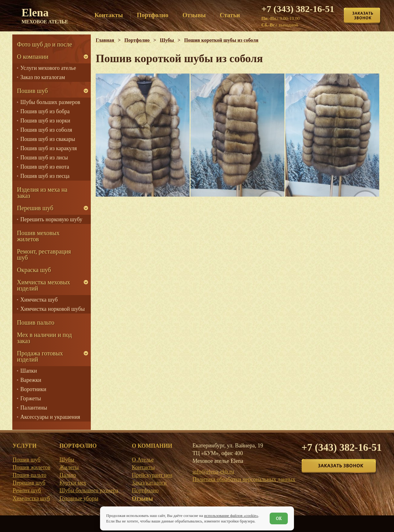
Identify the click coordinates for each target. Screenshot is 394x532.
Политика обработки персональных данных (244, 479)
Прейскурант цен (152, 475)
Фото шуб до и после (44, 44)
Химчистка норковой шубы (52, 309)
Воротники (33, 389)
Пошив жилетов (32, 467)
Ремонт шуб (27, 490)
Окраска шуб (34, 270)
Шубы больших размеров (50, 102)
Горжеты (31, 398)
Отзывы (142, 498)
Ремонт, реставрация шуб (44, 254)
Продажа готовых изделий (40, 356)
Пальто (68, 475)
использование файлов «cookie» (231, 516)
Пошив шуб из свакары (48, 139)
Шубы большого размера (89, 490)
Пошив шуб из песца (45, 176)
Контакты (143, 467)
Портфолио (145, 490)
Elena (45, 15)
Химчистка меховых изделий (44, 285)
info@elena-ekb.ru (213, 472)
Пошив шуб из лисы (44, 158)
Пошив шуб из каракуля (48, 148)
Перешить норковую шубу (51, 219)
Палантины (34, 408)
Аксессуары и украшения (50, 417)
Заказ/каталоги (149, 483)
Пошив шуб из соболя (46, 130)
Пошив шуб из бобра (45, 111)
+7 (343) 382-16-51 (298, 9)
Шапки (29, 371)
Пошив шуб (32, 91)
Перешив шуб (35, 208)
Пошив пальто (36, 322)
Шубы (67, 460)
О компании (33, 57)
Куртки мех (73, 483)
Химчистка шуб (39, 300)
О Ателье (143, 460)
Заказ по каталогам (43, 77)
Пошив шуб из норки (45, 121)
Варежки (31, 380)
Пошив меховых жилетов (38, 236)
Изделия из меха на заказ (42, 193)
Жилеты (69, 467)
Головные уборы (79, 498)
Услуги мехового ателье (48, 68)
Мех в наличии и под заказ (44, 338)
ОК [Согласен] (279, 518)
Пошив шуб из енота (45, 167)
